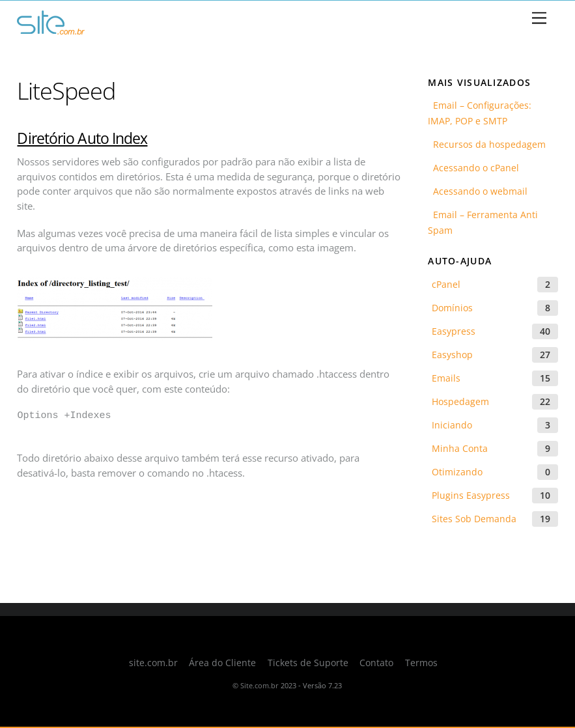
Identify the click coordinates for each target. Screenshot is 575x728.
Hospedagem (460, 401)
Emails (446, 378)
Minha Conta (460, 448)
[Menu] (539, 19)
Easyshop (452, 355)
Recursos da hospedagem (487, 144)
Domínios (452, 308)
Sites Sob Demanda (474, 519)
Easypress (454, 331)
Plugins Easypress (471, 495)
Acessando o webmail (478, 191)
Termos (421, 663)
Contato (376, 663)
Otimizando (457, 472)
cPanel (446, 284)
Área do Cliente (222, 663)
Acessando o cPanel (473, 168)
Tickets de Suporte (308, 663)
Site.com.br (259, 685)
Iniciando (452, 425)
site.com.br (153, 663)
